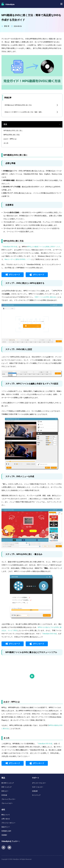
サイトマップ (36, 795)
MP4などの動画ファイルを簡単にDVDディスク (43, 247)
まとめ (6, 143)
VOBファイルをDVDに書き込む (46, 297)
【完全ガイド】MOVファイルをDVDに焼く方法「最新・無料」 (23, 112)
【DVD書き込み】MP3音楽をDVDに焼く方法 (18, 105)
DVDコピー (5, 791)
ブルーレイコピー (7, 803)
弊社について (6, 815)
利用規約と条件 (6, 831)
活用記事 (35, 791)
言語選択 (4, 835)
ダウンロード (14, 275)
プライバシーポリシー (8, 823)
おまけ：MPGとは (10, 139)
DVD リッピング (6, 787)
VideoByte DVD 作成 (10, 247)
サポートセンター (38, 787)
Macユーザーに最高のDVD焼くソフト (18, 259)
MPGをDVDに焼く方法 (12, 135)
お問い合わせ (6, 819)
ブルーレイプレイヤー (8, 799)
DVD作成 (4, 795)
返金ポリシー (6, 827)
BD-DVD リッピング (8, 783)
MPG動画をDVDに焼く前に (13, 131)
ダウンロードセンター (39, 783)
